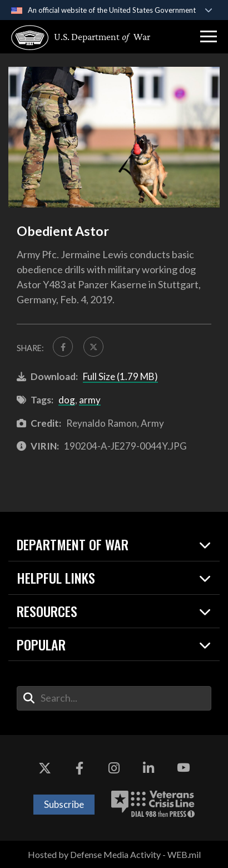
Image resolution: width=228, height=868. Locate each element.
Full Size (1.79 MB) (120, 376)
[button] (209, 37)
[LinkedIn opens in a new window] (148, 768)
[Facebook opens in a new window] (80, 768)
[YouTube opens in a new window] (184, 768)
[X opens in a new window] (44, 768)
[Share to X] (93, 347)
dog (67, 400)
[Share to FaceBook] (63, 347)
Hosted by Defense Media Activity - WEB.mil (114, 854)
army (90, 400)
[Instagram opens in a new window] (114, 768)
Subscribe (64, 804)
